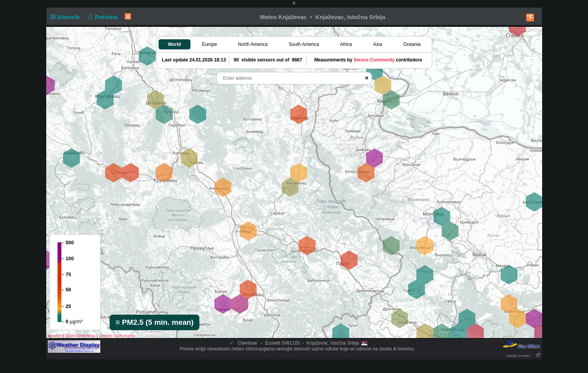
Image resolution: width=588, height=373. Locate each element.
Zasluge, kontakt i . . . (523, 356)
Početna (102, 17)
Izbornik (67, 17)
